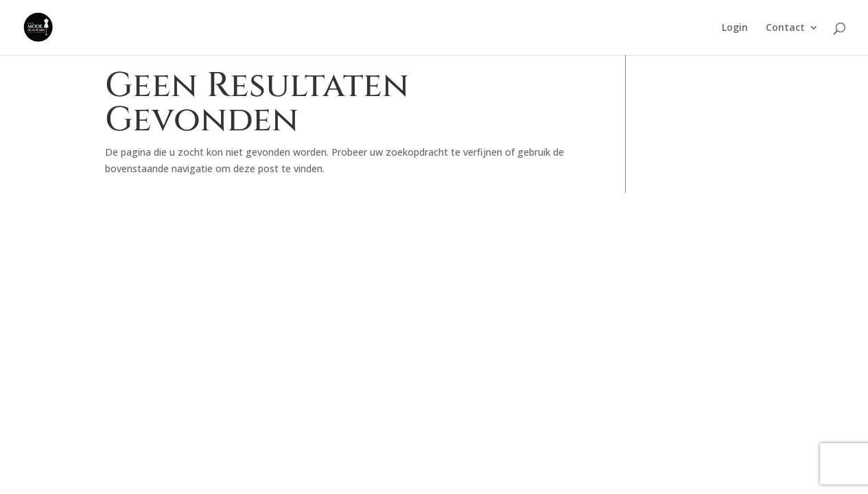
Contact (785, 28)
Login (735, 28)
